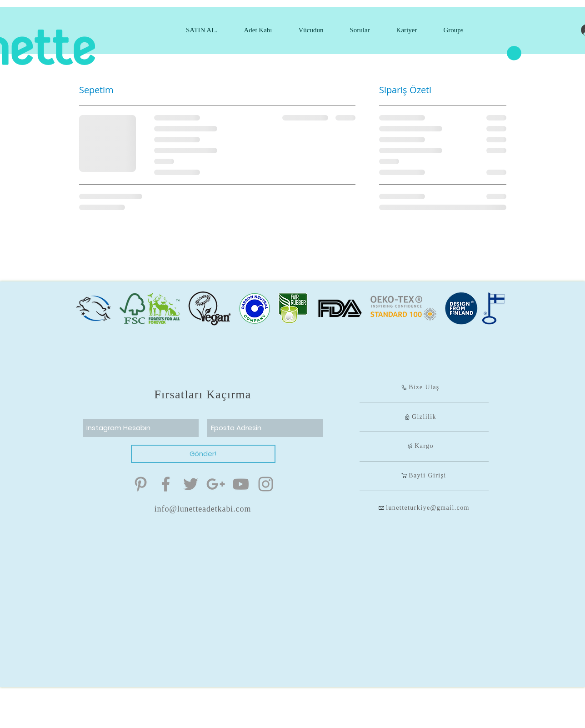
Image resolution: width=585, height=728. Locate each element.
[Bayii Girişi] (424, 476)
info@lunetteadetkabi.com (203, 509)
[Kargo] (420, 446)
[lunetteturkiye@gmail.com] (424, 508)
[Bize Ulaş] (420, 387)
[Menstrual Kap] (141, 484)
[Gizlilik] (420, 417)
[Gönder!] (203, 454)
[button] (514, 53)
